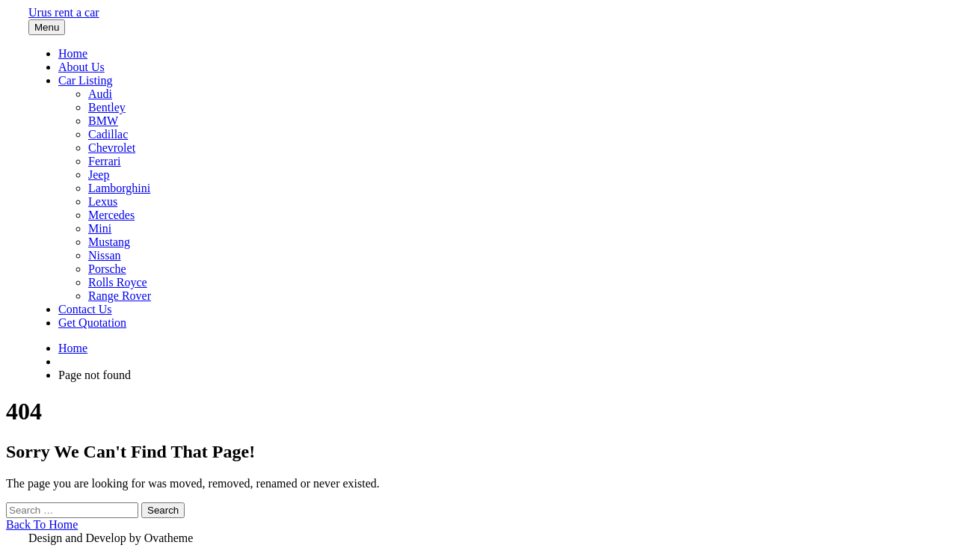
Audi (100, 94)
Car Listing (85, 80)
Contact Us (85, 309)
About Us (81, 67)
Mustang (109, 242)
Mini (100, 228)
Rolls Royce (118, 282)
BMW (103, 121)
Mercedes (111, 215)
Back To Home (42, 524)
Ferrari (105, 161)
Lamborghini (119, 188)
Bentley (107, 107)
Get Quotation (92, 323)
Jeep (99, 175)
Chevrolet (112, 148)
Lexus (103, 201)
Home (73, 53)
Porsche (107, 269)
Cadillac (108, 134)
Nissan (105, 255)
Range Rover (120, 296)
